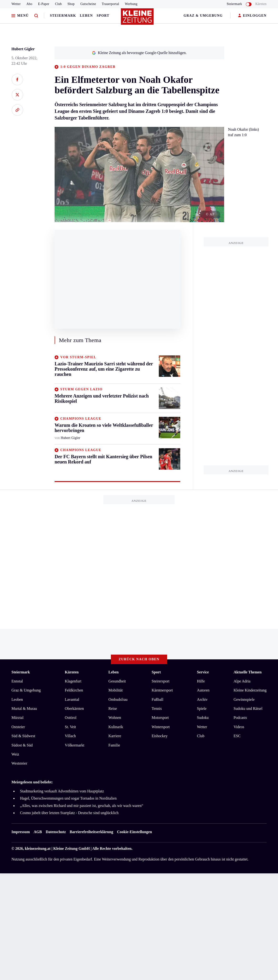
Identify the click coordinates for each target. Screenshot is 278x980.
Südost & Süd (22, 745)
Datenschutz (56, 832)
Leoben (17, 699)
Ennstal (17, 681)
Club (58, 4)
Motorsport (160, 718)
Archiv (202, 699)
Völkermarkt (75, 745)
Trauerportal (111, 4)
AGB (38, 832)
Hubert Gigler (23, 49)
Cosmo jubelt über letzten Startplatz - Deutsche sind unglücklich (69, 813)
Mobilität (116, 690)
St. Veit (70, 727)
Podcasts (240, 718)
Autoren (203, 690)
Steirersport (161, 681)
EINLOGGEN (252, 16)
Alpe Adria (242, 681)
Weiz (15, 754)
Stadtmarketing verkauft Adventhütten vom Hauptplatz (62, 791)
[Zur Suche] (36, 16)
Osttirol (71, 718)
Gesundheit (117, 681)
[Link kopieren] (17, 110)
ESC (237, 736)
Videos (239, 727)
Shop (71, 4)
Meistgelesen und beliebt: (32, 782)
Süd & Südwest (23, 736)
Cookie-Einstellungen (135, 832)
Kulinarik (116, 727)
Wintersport (161, 727)
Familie (114, 745)
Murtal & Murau (24, 709)
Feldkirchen (74, 690)
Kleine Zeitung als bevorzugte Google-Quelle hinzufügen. (139, 53)
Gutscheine (88, 4)
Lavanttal (72, 699)
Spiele (202, 709)
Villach (70, 736)
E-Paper (44, 4)
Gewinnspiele (244, 699)
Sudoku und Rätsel (248, 709)
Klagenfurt (73, 681)
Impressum (21, 832)
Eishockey (160, 736)
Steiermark (63, 16)
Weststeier (19, 763)
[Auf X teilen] (17, 95)
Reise (113, 709)
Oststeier (18, 727)
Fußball (157, 699)
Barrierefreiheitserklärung (91, 832)
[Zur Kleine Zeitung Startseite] (138, 19)
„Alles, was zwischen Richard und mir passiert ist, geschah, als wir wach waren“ (82, 806)
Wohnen (115, 718)
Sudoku (203, 718)
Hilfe (201, 681)
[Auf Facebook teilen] (17, 80)
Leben (86, 16)
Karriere (115, 736)
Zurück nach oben (139, 659)
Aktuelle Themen (248, 672)
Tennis (157, 709)
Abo (29, 4)
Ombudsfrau (118, 699)
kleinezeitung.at (38, 848)
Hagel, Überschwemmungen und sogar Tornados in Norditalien (68, 798)
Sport (103, 16)
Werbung (131, 4)
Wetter (16, 4)
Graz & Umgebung (203, 16)
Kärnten (261, 4)
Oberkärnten (74, 709)
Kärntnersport (162, 690)
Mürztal (18, 718)
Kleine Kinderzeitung (250, 690)
